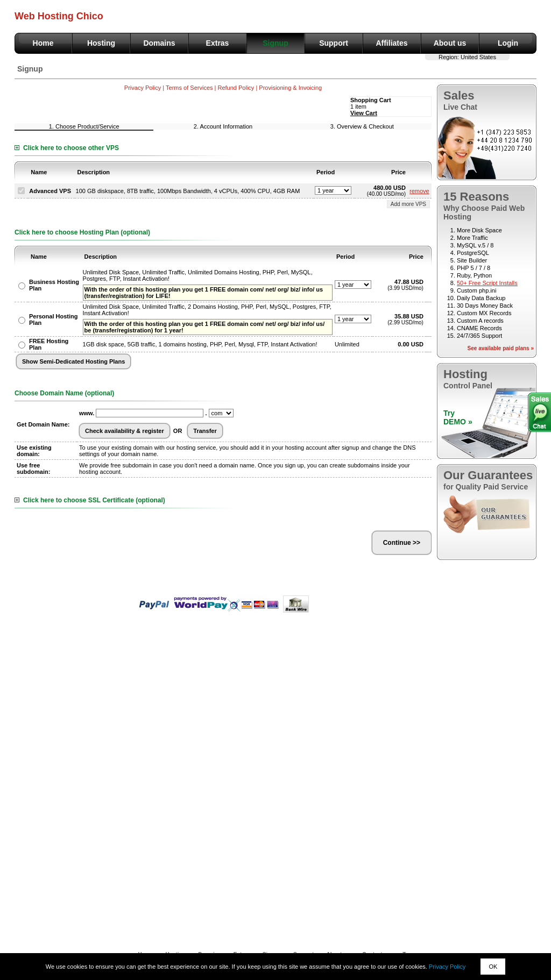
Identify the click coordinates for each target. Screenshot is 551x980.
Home (43, 43)
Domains (159, 43)
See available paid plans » (501, 348)
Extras (218, 43)
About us (450, 43)
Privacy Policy (447, 967)
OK (493, 967)
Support (334, 43)
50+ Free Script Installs (487, 283)
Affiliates (391, 43)
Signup (275, 43)
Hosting (101, 43)
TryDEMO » (458, 417)
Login (508, 43)
